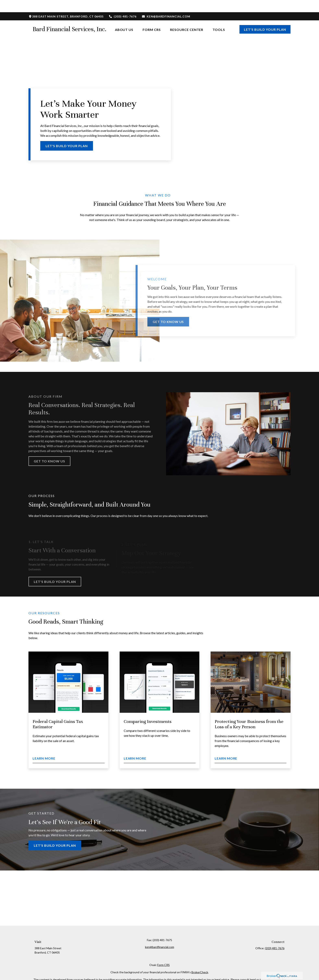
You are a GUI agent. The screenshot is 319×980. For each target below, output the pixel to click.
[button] (124, 17)
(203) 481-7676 (123, 4)
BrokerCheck (200, 960)
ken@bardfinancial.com (166, 4)
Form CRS (163, 953)
